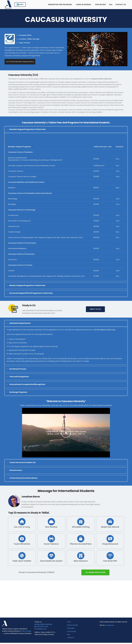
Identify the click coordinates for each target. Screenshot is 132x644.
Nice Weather (51, 528)
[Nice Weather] (51, 523)
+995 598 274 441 (41, 628)
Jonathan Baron (31, 498)
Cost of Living (71, 633)
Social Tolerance (51, 545)
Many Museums (81, 562)
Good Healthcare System (51, 562)
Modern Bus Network (110, 528)
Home (69, 623)
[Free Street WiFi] (110, 557)
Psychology (13, 200)
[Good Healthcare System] (51, 557)
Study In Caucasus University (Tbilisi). (37, 574)
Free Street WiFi (110, 562)
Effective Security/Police (81, 545)
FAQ (68, 636)
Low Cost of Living (22, 528)
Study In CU (29, 307)
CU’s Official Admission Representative (20, 63)
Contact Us (71, 639)
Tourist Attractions (22, 545)
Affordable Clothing (81, 528)
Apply (21, 5)
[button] (97, 50)
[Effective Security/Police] (81, 540)
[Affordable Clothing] (81, 523)
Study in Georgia (72, 626)
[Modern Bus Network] (110, 523)
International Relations (17, 250)
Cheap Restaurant (110, 545)
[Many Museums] (81, 557)
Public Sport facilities (22, 562)
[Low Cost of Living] (22, 523)
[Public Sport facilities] (22, 557)
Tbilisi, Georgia (26, 632)
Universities (71, 629)
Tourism (11, 272)
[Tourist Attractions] (22, 540)
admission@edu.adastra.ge (104, 331)
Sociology (12, 206)
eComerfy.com (110, 626)
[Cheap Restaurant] (110, 540)
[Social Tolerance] (51, 540)
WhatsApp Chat (40, 630)
